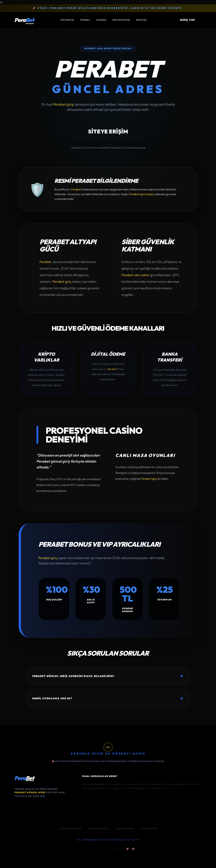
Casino (101, 20)
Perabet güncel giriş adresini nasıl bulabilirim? (108, 676)
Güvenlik (67, 20)
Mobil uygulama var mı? (108, 698)
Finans (85, 20)
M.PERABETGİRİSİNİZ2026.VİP (108, 840)
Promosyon (121, 20)
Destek (141, 20)
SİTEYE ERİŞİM (108, 131)
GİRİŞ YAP (188, 20)
